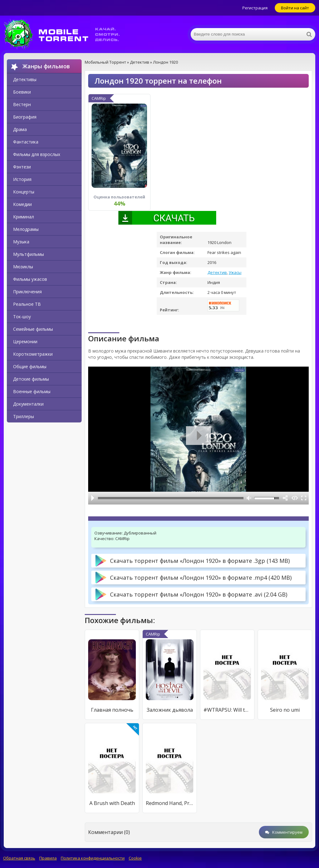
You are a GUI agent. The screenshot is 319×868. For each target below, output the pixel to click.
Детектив (217, 272)
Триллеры (24, 416)
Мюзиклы (23, 267)
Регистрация (255, 8)
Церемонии (25, 341)
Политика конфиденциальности (93, 858)
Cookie (135, 858)
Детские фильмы (31, 379)
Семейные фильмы (33, 329)
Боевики (22, 92)
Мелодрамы (26, 229)
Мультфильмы (29, 254)
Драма (20, 129)
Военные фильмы (32, 391)
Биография (25, 117)
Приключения (27, 292)
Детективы (25, 79)
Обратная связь (19, 858)
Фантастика (26, 142)
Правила (48, 858)
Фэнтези (22, 167)
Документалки (28, 404)
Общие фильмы (30, 366)
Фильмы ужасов (30, 279)
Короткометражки (33, 354)
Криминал (24, 217)
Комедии (22, 204)
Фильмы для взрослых (37, 154)
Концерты (24, 192)
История (22, 179)
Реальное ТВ (27, 304)
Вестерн (22, 104)
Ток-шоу (22, 317)
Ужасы (235, 272)
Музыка (21, 242)
